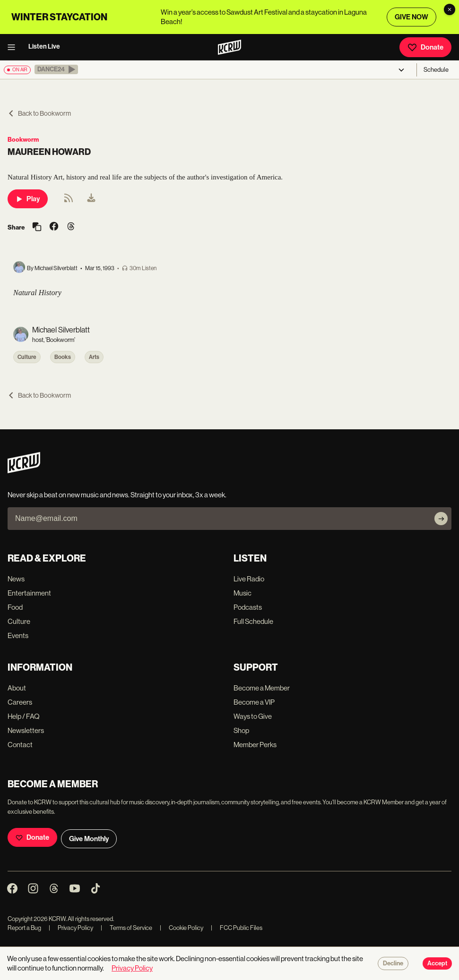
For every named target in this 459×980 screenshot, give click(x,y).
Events (18, 635)
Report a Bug (24, 928)
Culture (27, 357)
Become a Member (262, 688)
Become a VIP (254, 702)
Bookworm (23, 140)
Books (63, 357)
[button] (56, 69)
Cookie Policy (182, 928)
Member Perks (255, 745)
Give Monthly (89, 839)
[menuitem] (91, 199)
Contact (20, 745)
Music (242, 593)
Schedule (436, 70)
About (17, 688)
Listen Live (44, 47)
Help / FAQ (24, 716)
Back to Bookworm (39, 113)
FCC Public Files (237, 928)
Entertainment (29, 593)
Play (28, 199)
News (16, 579)
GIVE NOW (411, 17)
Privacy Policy (71, 928)
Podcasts (248, 607)
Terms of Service (126, 928)
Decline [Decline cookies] (393, 963)
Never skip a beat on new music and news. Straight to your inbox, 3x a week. (117, 495)
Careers (20, 702)
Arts (94, 357)
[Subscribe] (441, 519)
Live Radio (249, 579)
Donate (425, 47)
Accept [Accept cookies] (437, 963)
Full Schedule (253, 621)
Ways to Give (253, 716)
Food (15, 607)
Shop (241, 730)
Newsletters (26, 730)
